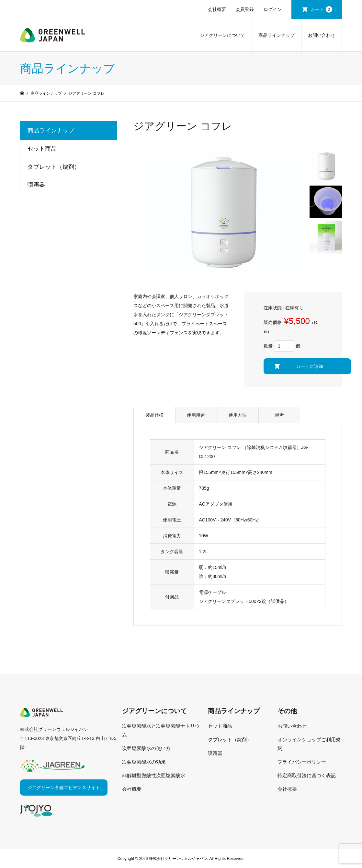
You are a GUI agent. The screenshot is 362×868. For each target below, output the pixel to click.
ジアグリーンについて (222, 35)
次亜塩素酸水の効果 (144, 762)
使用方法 (238, 415)
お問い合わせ (322, 35)
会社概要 (217, 9)
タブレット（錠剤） (54, 167)
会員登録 (245, 9)
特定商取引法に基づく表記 (307, 775)
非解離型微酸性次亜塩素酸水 (154, 775)
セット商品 (42, 149)
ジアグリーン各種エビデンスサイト (64, 788)
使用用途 (196, 415)
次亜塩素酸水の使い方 (146, 748)
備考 (279, 415)
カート (321, 9)
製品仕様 (154, 415)
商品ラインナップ (277, 35)
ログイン (273, 9)
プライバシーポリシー (302, 762)
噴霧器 (36, 185)
